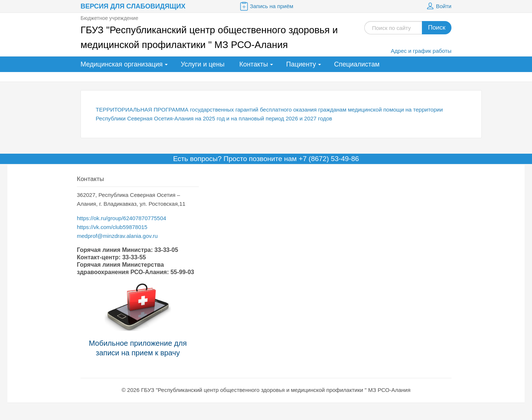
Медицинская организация (122, 64)
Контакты (254, 64)
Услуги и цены (202, 64)
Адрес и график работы (421, 51)
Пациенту (301, 64)
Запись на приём (266, 6)
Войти (438, 6)
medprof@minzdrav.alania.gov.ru (117, 236)
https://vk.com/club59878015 (112, 227)
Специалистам (357, 64)
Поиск (436, 28)
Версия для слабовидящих (133, 6)
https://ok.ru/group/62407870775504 (122, 218)
